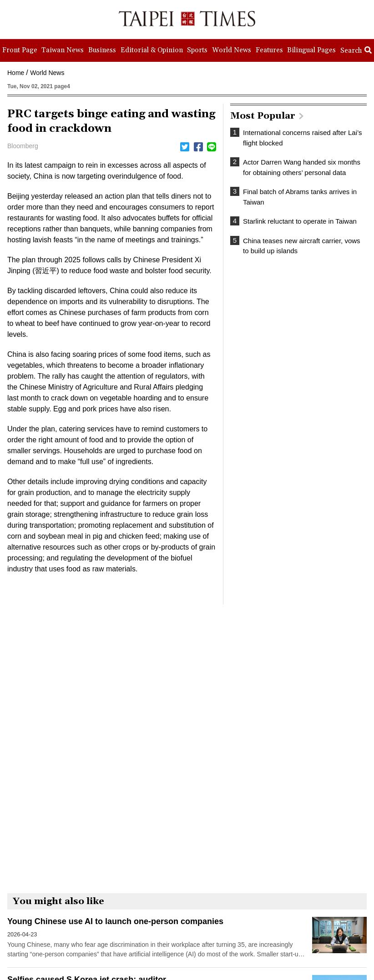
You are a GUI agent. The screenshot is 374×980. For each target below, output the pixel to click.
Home (16, 73)
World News (47, 73)
